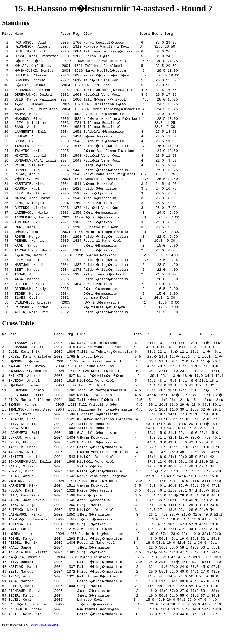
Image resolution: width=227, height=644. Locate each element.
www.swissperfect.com (44, 636)
